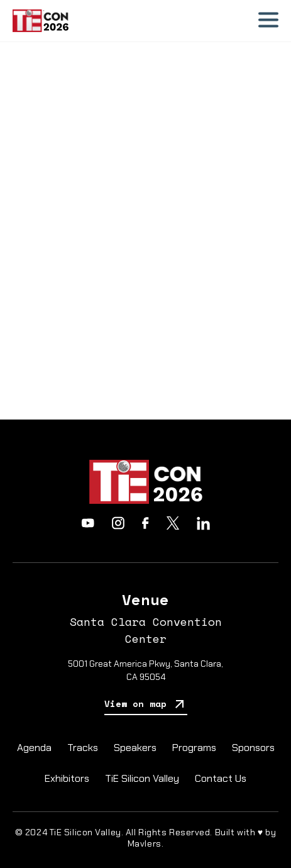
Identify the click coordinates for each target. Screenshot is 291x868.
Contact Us (221, 778)
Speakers (135, 748)
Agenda (34, 748)
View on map (146, 705)
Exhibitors (67, 778)
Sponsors (253, 748)
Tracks (83, 748)
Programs (194, 748)
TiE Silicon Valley (142, 778)
